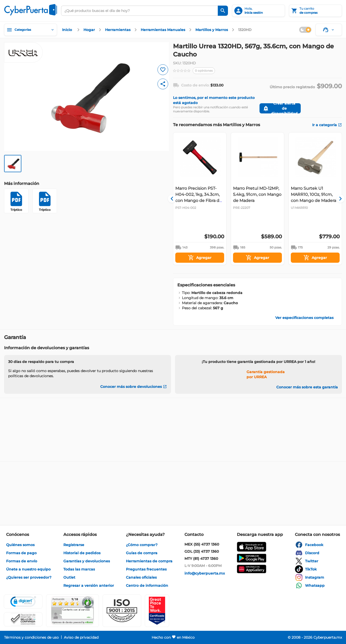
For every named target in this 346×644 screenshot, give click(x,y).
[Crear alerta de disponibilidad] (280, 108)
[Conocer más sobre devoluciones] (134, 387)
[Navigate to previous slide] (177, 199)
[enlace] (68, 30)
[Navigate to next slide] (338, 199)
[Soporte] (329, 30)
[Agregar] (200, 258)
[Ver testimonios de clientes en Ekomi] (73, 611)
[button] (122, 611)
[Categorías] (31, 30)
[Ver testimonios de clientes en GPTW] (157, 611)
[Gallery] (257, 199)
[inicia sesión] (258, 11)
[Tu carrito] (315, 11)
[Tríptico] (16, 201)
